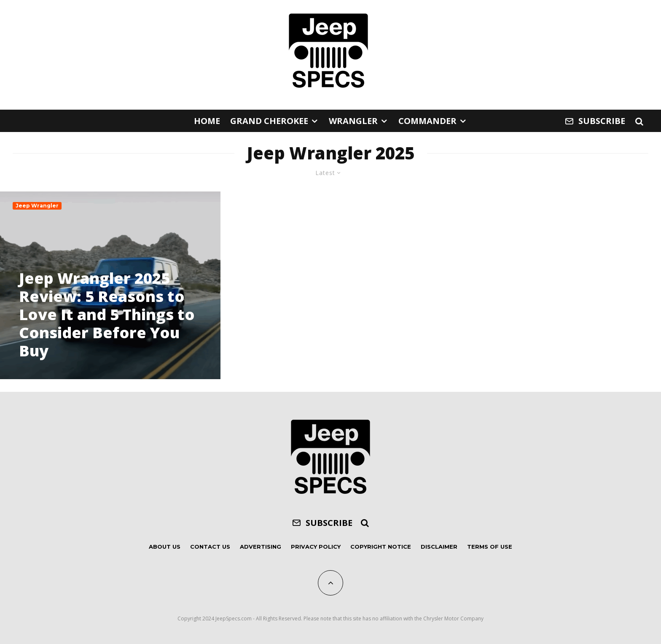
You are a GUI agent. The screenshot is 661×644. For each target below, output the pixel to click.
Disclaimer (439, 547)
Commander (427, 121)
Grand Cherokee (269, 121)
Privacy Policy (316, 547)
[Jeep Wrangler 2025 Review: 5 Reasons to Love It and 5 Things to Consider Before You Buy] (110, 285)
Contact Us (210, 547)
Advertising (261, 547)
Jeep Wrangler (37, 206)
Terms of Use (490, 547)
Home (207, 121)
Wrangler (353, 121)
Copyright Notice (381, 547)
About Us (165, 547)
